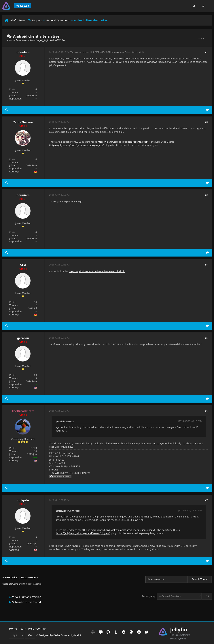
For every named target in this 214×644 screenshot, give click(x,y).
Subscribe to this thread (26, 602)
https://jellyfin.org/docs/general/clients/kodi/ (123, 142)
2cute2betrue (23, 122)
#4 (206, 265)
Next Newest (29, 577)
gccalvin (23, 338)
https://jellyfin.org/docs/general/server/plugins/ (76, 145)
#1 (206, 52)
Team (23, 628)
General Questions (58, 20)
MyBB (78, 635)
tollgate (23, 500)
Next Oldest (11, 577)
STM (23, 265)
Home (13, 628)
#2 (206, 122)
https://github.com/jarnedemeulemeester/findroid (97, 271)
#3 (206, 195)
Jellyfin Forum (19, 20)
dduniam (23, 52)
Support (37, 20)
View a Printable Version (27, 597)
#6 (206, 411)
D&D (56, 635)
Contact (41, 628)
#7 (206, 500)
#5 (206, 338)
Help (31, 628)
